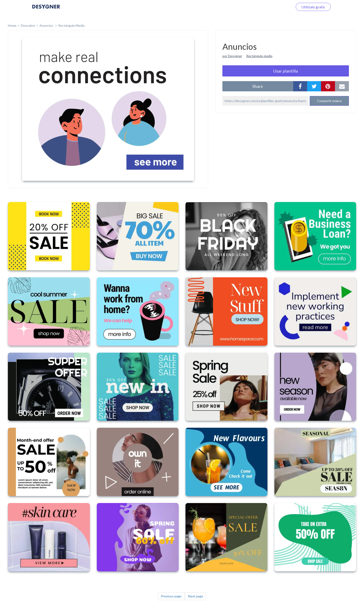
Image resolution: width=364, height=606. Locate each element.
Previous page (171, 596)
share (258, 86)
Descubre (28, 25)
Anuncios (47, 25)
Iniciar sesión (277, 7)
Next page (196, 596)
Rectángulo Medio (71, 25)
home (12, 25)
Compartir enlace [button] (329, 101)
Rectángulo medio (259, 56)
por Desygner (232, 56)
